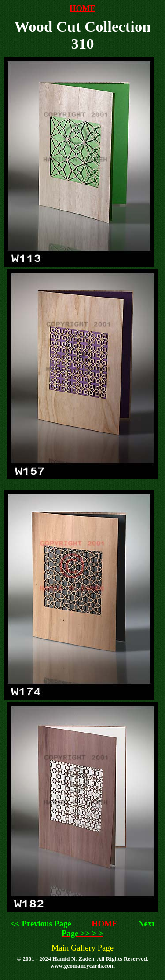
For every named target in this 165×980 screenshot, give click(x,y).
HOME (82, 8)
